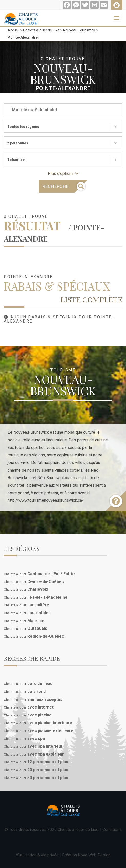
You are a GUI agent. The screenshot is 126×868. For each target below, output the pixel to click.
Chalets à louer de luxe (41, 30)
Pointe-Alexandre (23, 37)
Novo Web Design (94, 855)
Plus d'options (63, 173)
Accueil (14, 30)
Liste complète (91, 299)
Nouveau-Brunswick (79, 30)
